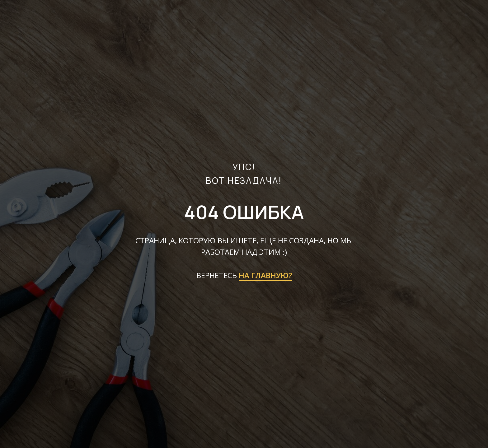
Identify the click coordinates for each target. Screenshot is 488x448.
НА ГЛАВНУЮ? (265, 275)
